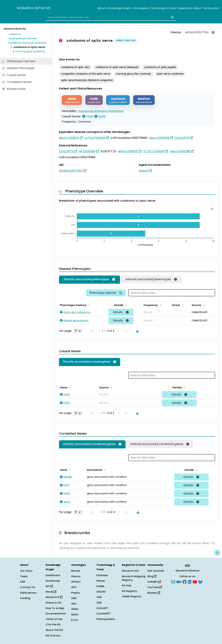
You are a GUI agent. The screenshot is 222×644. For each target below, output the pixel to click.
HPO (74, 587)
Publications (28, 593)
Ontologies (141, 8)
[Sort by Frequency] (160, 305)
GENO (75, 609)
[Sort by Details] (126, 305)
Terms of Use (54, 619)
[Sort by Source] (203, 305)
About (102, 8)
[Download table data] (137, 331)
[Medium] (179, 582)
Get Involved (156, 571)
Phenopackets (106, 619)
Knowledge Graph (120, 8)
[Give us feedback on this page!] (217, 553)
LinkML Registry (132, 596)
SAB (23, 582)
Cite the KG (53, 624)
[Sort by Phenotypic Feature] (88, 305)
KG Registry (129, 591)
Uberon (76, 576)
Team (24, 576)
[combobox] (111, 17)
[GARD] (94, 100)
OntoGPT (102, 608)
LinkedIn (154, 582)
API (49, 586)
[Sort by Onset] (182, 305)
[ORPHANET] (118, 100)
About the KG (54, 630)
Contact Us (28, 587)
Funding (25, 598)
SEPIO (75, 615)
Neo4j (51, 592)
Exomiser (102, 575)
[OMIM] (72, 100)
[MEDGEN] (144, 100)
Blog (152, 576)
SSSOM (101, 592)
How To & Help (55, 608)
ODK (99, 603)
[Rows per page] (78, 331)
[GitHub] (185, 582)
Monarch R (54, 597)
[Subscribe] (173, 582)
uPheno (76, 582)
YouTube (155, 587)
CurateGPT (104, 614)
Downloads (53, 581)
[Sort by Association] (105, 470)
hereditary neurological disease (27, 43)
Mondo (76, 571)
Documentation (56, 614)
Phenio (75, 593)
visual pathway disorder (23, 38)
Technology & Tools (163, 8)
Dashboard (53, 575)
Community (211, 8)
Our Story (26, 571)
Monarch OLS (130, 571)
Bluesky (154, 593)
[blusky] (200, 582)
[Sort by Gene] (69, 387)
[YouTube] (195, 582)
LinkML (100, 586)
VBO (74, 604)
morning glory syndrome (30, 51)
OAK (99, 597)
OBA (74, 598)
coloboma (15, 34)
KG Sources (53, 636)
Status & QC (54, 603)
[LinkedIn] (190, 582)
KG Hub (127, 586)
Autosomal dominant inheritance (101, 111)
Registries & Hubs (190, 8)
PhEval (101, 581)
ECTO (75, 620)
